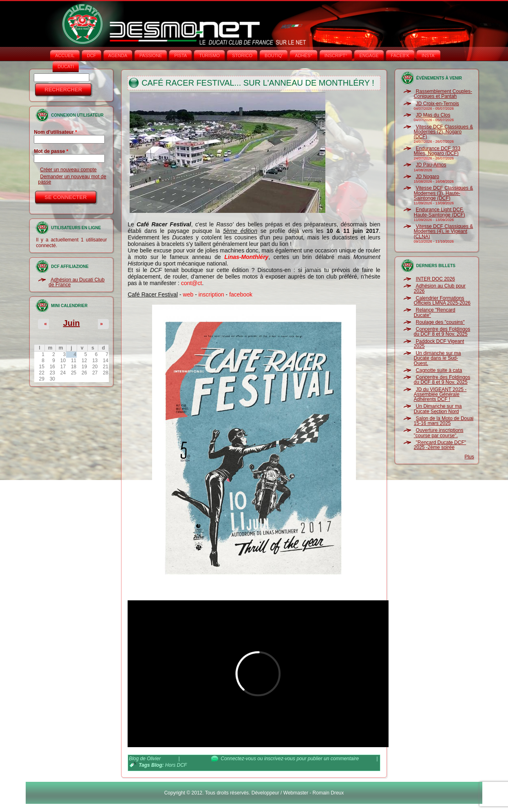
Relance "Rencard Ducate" (435, 312)
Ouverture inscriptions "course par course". (439, 433)
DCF (92, 55)
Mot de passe (51, 151)
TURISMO (209, 55)
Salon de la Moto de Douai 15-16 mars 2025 (444, 421)
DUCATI (66, 66)
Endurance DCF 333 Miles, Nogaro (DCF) (437, 151)
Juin (72, 323)
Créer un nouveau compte (68, 170)
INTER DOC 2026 (435, 279)
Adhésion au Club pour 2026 (440, 288)
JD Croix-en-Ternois (437, 104)
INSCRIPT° (336, 55)
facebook (241, 294)
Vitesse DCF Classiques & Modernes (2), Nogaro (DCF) (444, 132)
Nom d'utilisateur (55, 132)
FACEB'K (400, 55)
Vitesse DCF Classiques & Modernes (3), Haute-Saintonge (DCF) (444, 193)
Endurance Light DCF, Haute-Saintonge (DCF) (440, 212)
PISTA (180, 55)
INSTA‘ (428, 55)
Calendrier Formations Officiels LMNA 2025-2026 (442, 301)
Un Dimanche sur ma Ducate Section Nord (438, 409)
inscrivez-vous (280, 759)
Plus (469, 457)
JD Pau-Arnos (431, 165)
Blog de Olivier (145, 759)
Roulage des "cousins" (440, 322)
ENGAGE (369, 55)
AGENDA (118, 55)
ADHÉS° (303, 55)
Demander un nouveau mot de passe (72, 179)
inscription (211, 294)
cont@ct (192, 283)
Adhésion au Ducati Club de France (76, 282)
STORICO (242, 55)
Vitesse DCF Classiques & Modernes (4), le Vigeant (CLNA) (444, 231)
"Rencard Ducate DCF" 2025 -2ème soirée (440, 445)
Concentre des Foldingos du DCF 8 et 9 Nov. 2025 (442, 332)
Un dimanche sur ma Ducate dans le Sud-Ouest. (437, 358)
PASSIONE (151, 55)
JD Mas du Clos (433, 115)
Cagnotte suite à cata (439, 370)
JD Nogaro (427, 177)
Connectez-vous (238, 759)
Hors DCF (176, 765)
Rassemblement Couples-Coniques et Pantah (443, 94)
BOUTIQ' (274, 55)
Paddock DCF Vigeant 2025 (439, 344)
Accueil (65, 55)
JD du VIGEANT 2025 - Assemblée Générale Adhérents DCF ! (440, 395)
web (188, 294)
